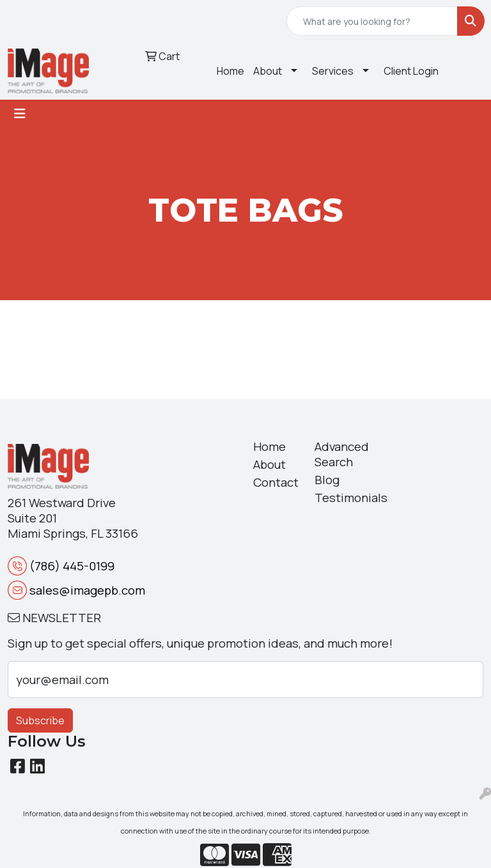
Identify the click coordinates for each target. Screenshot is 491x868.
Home (230, 71)
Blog (327, 480)
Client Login (411, 71)
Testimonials (338, 498)
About (268, 71)
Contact (276, 482)
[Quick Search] (372, 21)
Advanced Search (338, 454)
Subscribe (40, 720)
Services (333, 71)
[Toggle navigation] (20, 114)
